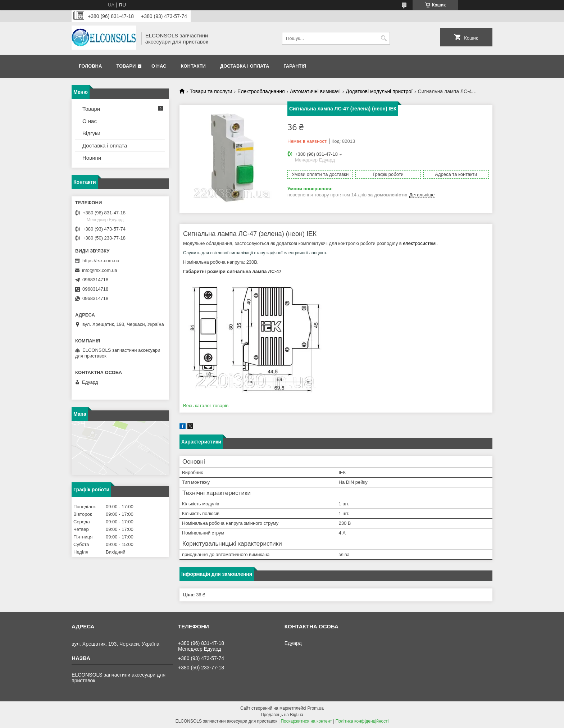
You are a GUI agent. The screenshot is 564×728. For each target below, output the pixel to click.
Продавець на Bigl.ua (282, 715)
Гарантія (295, 66)
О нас (159, 66)
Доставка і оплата (245, 66)
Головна (90, 66)
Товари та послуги (211, 91)
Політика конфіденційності (362, 721)
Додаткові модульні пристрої (379, 91)
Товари (126, 66)
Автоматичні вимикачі (315, 91)
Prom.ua (316, 708)
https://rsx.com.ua (101, 261)
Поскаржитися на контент (306, 721)
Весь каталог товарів (206, 406)
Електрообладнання (261, 91)
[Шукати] (384, 38)
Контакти (193, 66)
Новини (92, 158)
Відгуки (91, 133)
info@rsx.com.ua (100, 270)
